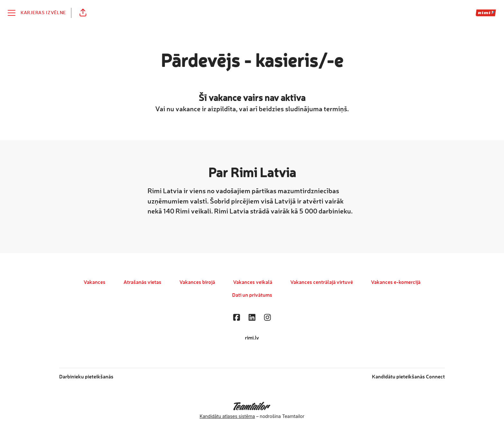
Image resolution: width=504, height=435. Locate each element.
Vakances (94, 283)
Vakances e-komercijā (396, 283)
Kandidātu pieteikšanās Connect (408, 377)
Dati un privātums (252, 295)
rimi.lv (252, 338)
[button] (83, 13)
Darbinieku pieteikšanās (86, 377)
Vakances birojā (197, 283)
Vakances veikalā (253, 283)
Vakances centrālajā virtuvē (322, 283)
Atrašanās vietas (142, 283)
